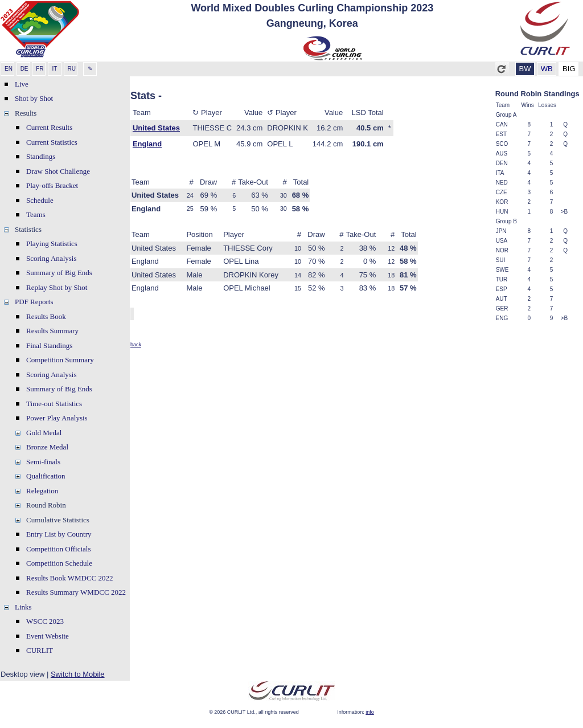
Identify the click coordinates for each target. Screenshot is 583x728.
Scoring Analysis (51, 258)
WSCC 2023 (45, 621)
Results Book (46, 316)
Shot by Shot (34, 98)
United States (156, 128)
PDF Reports (34, 302)
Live (22, 84)
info (370, 712)
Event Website (48, 636)
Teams (36, 214)
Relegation (42, 491)
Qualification (46, 476)
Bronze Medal (47, 447)
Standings (41, 156)
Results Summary (52, 331)
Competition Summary (60, 360)
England (147, 144)
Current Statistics (52, 142)
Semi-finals (43, 462)
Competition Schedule (59, 563)
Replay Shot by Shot (57, 287)
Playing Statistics (52, 244)
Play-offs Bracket (52, 185)
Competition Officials (59, 549)
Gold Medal (44, 433)
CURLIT (40, 650)
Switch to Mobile (78, 674)
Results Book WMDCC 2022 (70, 578)
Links (23, 607)
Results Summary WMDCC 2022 (76, 592)
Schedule (40, 200)
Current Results (49, 127)
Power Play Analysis (57, 418)
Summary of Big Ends (59, 273)
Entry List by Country (59, 534)
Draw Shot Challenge (58, 171)
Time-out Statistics (54, 404)
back (136, 345)
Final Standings (49, 345)
